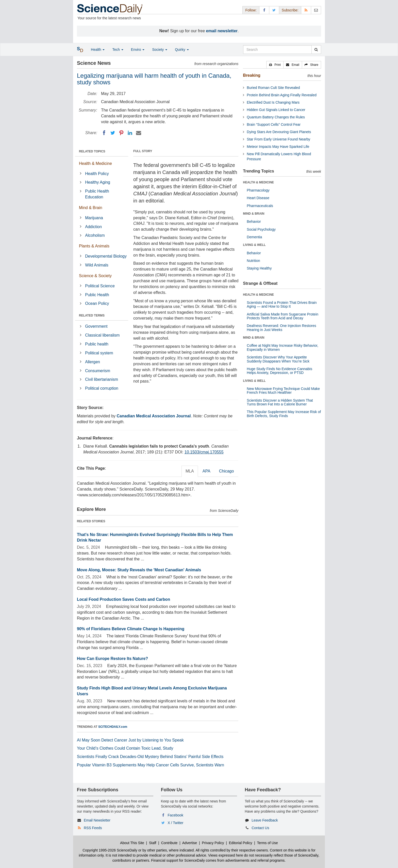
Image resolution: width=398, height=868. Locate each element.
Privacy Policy (213, 843)
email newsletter (222, 31)
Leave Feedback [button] (265, 820)
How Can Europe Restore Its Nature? (112, 659)
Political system (99, 353)
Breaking (252, 75)
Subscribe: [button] (290, 10)
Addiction (93, 227)
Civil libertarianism (102, 379)
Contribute (169, 843)
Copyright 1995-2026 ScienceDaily (110, 850)
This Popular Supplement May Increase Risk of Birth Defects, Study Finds (284, 414)
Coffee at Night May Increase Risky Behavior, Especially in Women (282, 347)
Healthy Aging (98, 182)
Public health (97, 344)
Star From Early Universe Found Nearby (278, 139)
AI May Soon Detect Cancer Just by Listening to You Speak (130, 740)
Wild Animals (97, 265)
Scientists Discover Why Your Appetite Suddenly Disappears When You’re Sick (278, 359)
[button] (275, 65)
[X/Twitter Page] (274, 10)
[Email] (139, 133)
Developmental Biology (106, 256)
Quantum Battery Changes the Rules (276, 117)
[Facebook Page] (264, 10)
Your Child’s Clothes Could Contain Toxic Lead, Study (125, 748)
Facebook (176, 815)
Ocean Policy (97, 303)
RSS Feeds (93, 828)
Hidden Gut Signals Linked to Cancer (276, 110)
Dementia (254, 237)
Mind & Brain (91, 208)
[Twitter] (113, 133)
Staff (153, 843)
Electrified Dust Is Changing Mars (273, 102)
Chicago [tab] (227, 471)
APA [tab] (206, 471)
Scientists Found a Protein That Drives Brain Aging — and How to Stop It (282, 304)
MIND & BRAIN (254, 214)
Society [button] (160, 50)
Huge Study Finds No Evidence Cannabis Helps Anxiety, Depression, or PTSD (279, 371)
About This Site (132, 843)
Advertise (190, 843)
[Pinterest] (121, 133)
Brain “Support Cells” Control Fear (274, 124)
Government (96, 326)
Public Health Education (97, 194)
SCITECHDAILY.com (113, 727)
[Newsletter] (316, 10)
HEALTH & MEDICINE (258, 182)
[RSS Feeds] (306, 10)
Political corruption (102, 388)
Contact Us (260, 828)
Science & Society (95, 276)
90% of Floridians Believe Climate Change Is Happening (131, 629)
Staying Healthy (259, 268)
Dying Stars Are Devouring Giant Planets (279, 132)
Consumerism (98, 371)
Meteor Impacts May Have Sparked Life (278, 147)
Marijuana (94, 218)
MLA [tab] (190, 471)
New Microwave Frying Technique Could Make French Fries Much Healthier (283, 391)
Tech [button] (118, 50)
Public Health (97, 295)
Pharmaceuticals (260, 206)
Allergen (93, 362)
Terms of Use (267, 843)
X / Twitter (176, 823)
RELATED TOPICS (92, 151)
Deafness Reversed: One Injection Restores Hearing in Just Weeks (281, 328)
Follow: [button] (251, 10)
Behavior (254, 222)
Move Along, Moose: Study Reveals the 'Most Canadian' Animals (139, 570)
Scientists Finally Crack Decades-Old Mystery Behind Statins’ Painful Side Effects (150, 757)
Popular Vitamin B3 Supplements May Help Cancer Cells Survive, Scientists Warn (151, 765)
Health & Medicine (95, 163)
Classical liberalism (102, 335)
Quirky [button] (182, 50)
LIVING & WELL (254, 245)
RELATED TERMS (92, 315)
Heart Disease (258, 198)
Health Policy (97, 174)
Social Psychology (261, 229)
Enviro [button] (138, 50)
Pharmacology (258, 190)
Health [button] (98, 50)
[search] (316, 50)
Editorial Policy (241, 843)
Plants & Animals (94, 246)
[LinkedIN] (130, 133)
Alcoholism (95, 235)
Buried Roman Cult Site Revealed (273, 88)
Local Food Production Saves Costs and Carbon (123, 599)
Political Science (100, 286)
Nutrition (253, 261)
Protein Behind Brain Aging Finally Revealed (282, 95)
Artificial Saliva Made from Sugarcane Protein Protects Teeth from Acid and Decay (283, 316)
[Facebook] (104, 133)
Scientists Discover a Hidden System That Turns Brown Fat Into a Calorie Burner (280, 402)
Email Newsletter (97, 820)
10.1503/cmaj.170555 (204, 452)
